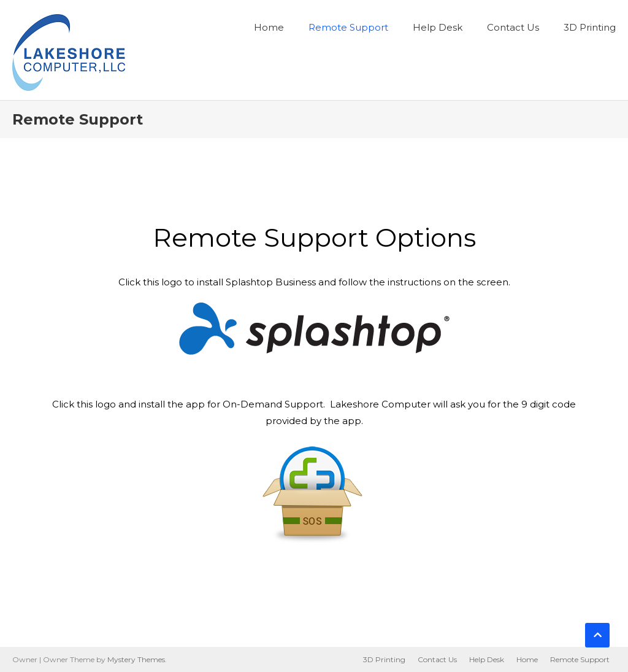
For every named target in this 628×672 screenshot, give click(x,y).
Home (269, 27)
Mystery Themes (136, 659)
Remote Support (348, 27)
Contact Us (513, 27)
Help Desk (438, 27)
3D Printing (590, 27)
